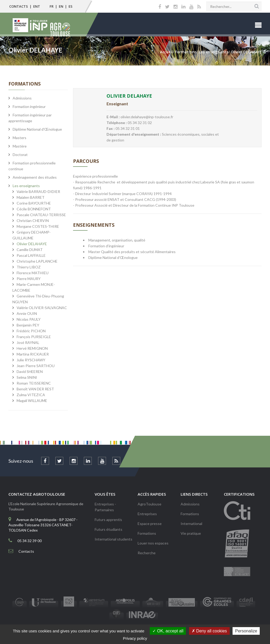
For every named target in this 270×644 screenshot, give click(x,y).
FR (52, 6)
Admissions (190, 504)
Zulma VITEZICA (31, 395)
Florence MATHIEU (33, 273)
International (191, 524)
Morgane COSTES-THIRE (38, 226)
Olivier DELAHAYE (32, 244)
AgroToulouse (150, 504)
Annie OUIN (27, 313)
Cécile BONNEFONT (34, 209)
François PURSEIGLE (34, 337)
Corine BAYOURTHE (34, 203)
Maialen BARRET (31, 197)
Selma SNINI (27, 377)
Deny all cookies (209, 631)
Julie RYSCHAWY (31, 360)
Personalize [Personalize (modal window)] (246, 631)
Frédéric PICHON (31, 331)
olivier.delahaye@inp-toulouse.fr (147, 117)
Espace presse (150, 524)
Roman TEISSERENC (34, 383)
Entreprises (147, 514)
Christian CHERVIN (33, 221)
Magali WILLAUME (32, 401)
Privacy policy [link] (135, 638)
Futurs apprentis (108, 520)
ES (71, 6)
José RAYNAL (28, 342)
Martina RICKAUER (33, 354)
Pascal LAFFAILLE (31, 255)
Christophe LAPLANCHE (37, 261)
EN (61, 6)
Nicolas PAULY (29, 319)
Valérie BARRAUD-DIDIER (38, 191)
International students (114, 539)
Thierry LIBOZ (29, 267)
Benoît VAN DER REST (35, 389)
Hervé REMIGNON (32, 348)
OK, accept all (168, 631)
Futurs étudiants (109, 529)
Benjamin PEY (28, 325)
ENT (37, 6)
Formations (147, 533)
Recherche (147, 553)
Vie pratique (191, 533)
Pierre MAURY (29, 279)
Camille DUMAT (30, 250)
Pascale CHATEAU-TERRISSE (41, 215)
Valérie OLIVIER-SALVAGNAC (42, 308)
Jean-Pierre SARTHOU (36, 366)
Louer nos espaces (153, 543)
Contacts (19, 6)
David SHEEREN (30, 371)
